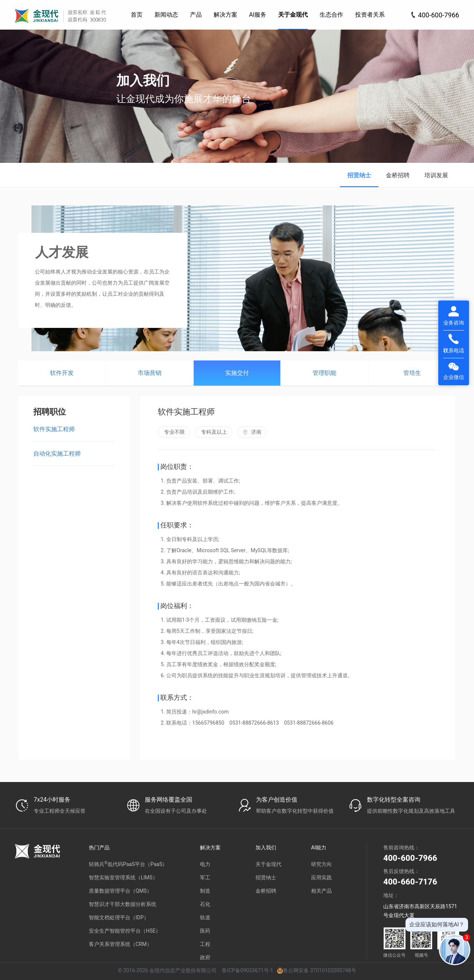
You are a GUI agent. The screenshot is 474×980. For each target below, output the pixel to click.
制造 (205, 891)
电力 (205, 864)
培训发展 (436, 175)
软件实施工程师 (54, 429)
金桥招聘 (398, 175)
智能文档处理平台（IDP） (119, 917)
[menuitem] (137, 15)
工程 (205, 944)
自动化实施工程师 (57, 454)
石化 (205, 904)
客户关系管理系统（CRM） (120, 944)
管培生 (412, 373)
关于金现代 (268, 864)
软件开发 (62, 373)
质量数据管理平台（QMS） (120, 891)
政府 (205, 957)
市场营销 (150, 373)
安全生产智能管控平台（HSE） (125, 931)
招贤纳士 (359, 175)
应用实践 (321, 877)
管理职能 (324, 373)
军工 (205, 877)
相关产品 (321, 891)
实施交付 (237, 373)
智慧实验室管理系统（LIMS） (123, 877)
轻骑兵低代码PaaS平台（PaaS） (128, 864)
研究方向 (321, 864)
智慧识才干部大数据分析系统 (123, 904)
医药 (205, 931)
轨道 (205, 917)
